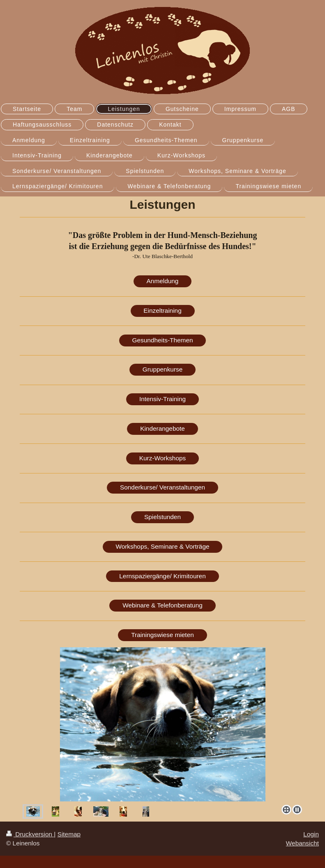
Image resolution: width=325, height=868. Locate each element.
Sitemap (69, 834)
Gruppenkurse (163, 369)
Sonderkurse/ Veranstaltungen (162, 487)
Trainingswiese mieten (162, 635)
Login (311, 834)
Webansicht (302, 843)
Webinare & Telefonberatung (162, 605)
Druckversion (30, 834)
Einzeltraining (162, 310)
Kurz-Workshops (162, 458)
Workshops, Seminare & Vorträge (162, 546)
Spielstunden (162, 517)
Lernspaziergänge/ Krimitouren (162, 576)
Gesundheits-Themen (163, 340)
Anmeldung (163, 281)
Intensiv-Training (162, 399)
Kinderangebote (162, 428)
